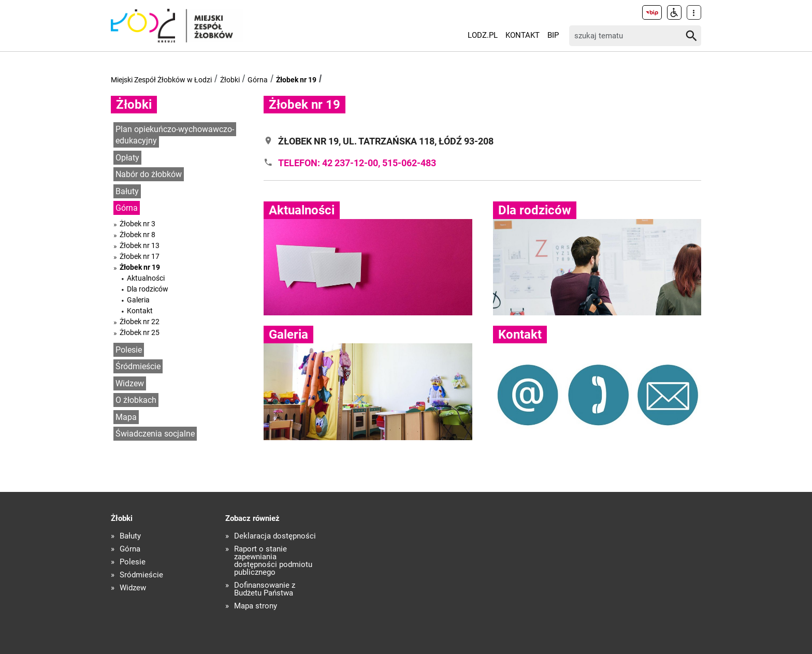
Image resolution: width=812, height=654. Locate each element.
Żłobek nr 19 (296, 80)
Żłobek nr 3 (137, 224)
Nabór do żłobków (149, 174)
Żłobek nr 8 (137, 235)
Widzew (130, 383)
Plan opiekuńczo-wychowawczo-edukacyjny (175, 135)
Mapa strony (256, 606)
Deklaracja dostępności (275, 536)
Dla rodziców (148, 289)
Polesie (129, 350)
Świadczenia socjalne (155, 434)
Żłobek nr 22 (140, 322)
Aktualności (146, 278)
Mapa (126, 417)
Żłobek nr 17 (140, 256)
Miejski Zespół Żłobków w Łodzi (161, 80)
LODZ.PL (483, 35)
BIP (553, 35)
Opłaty (127, 158)
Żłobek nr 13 (140, 245)
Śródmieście (138, 366)
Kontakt (523, 35)
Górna (258, 80)
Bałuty (127, 191)
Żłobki (230, 80)
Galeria (138, 300)
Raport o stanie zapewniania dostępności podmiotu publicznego (273, 561)
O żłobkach (136, 400)
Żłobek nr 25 (140, 332)
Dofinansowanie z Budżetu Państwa (265, 589)
